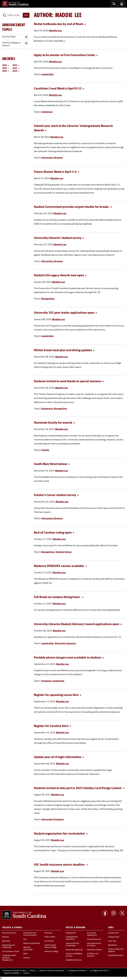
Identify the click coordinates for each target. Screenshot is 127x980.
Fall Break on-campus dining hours (57, 597)
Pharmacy (48, 933)
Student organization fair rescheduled (60, 834)
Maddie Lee (55, 31)
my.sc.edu (112, 941)
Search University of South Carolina (114, 4)
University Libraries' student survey (58, 238)
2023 (15, 65)
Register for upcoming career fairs (56, 695)
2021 (15, 68)
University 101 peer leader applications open (64, 313)
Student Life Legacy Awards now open (59, 276)
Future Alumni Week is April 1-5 (55, 172)
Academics (47, 409)
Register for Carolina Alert (51, 726)
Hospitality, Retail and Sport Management (9, 958)
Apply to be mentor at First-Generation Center (65, 55)
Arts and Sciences (9, 933)
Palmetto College (51, 952)
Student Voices (64, 552)
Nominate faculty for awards (53, 423)
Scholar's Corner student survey (55, 495)
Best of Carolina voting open (53, 533)
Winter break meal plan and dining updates (63, 350)
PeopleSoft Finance (116, 956)
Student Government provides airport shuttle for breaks (72, 207)
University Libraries (52, 158)
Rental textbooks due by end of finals (59, 24)
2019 (15, 71)
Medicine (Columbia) (32, 943)
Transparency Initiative (77, 971)
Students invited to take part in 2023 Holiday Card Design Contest (78, 788)
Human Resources (94, 939)
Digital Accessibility (12, 973)
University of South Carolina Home (15, 4)
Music (26, 954)
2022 (5, 68)
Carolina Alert (113, 933)
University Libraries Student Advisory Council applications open (77, 624)
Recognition (48, 299)
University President (53, 820)
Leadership (47, 74)
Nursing (26, 958)
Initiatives (47, 112)
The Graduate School (10, 952)
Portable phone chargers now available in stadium (68, 658)
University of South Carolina (15, 971)
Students (46, 681)
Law (25, 939)
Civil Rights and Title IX (99, 971)
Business (6, 937)
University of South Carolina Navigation (122, 4)
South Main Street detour (51, 464)
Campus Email (114, 937)
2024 (5, 65)
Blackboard (112, 945)
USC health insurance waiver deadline (60, 865)
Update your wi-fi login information (58, 757)
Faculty (45, 450)
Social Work (49, 941)
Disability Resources (74, 960)
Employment (71, 933)
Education (6, 941)
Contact (26, 973)
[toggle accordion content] (26, 37)
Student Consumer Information (52, 971)
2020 (5, 71)
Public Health (50, 937)
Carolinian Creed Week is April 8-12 (58, 89)
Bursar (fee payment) (74, 950)
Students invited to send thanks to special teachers (68, 382)
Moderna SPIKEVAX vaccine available (59, 566)
